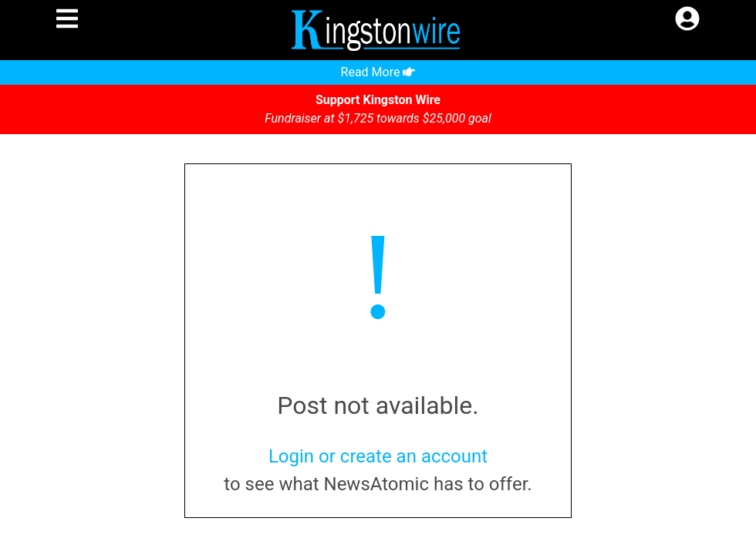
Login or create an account (378, 456)
